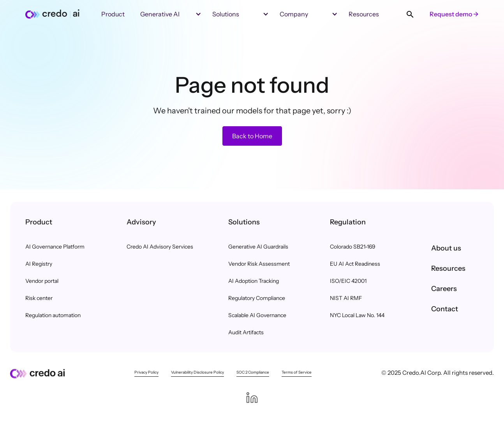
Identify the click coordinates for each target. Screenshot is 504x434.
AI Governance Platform (55, 247)
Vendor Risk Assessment (259, 264)
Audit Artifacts (246, 332)
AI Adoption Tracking (254, 281)
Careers (444, 289)
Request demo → (454, 14)
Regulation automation (53, 315)
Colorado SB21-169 (353, 247)
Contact (445, 309)
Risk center (39, 298)
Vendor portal (42, 281)
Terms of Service (297, 372)
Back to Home (252, 136)
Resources (448, 268)
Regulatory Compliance (257, 298)
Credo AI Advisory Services (160, 247)
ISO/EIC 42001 (348, 281)
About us (446, 248)
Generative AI (160, 14)
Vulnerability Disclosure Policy (197, 372)
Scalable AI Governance (257, 315)
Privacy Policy (146, 372)
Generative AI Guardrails (258, 247)
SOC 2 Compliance (253, 372)
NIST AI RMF (346, 298)
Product (113, 14)
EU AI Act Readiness (355, 264)
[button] (221, 14)
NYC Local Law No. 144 (357, 315)
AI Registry (39, 264)
